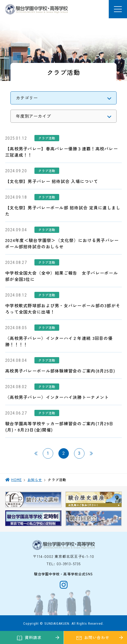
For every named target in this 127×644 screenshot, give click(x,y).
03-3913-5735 (69, 564)
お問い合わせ (97, 637)
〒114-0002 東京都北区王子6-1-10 (64, 556)
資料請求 (33, 637)
